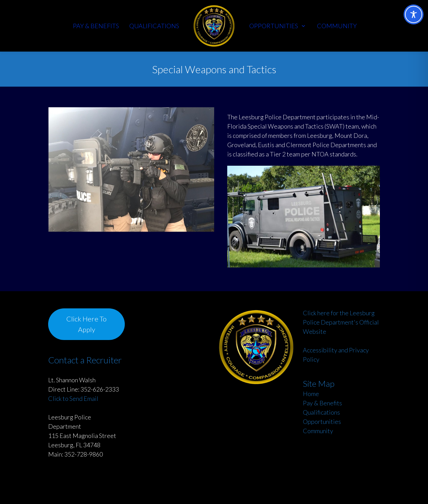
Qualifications (321, 412)
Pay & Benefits (322, 403)
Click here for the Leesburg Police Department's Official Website (341, 322)
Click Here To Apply (86, 324)
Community (318, 431)
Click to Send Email (73, 398)
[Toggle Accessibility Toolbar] (414, 14)
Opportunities (322, 421)
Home (311, 394)
